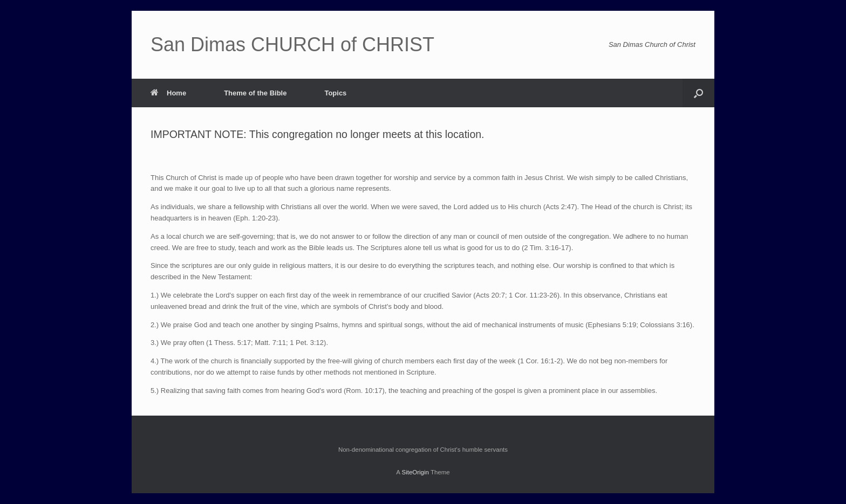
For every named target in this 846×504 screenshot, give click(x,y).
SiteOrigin (415, 472)
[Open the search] (698, 93)
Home (168, 93)
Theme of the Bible (255, 93)
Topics (335, 93)
